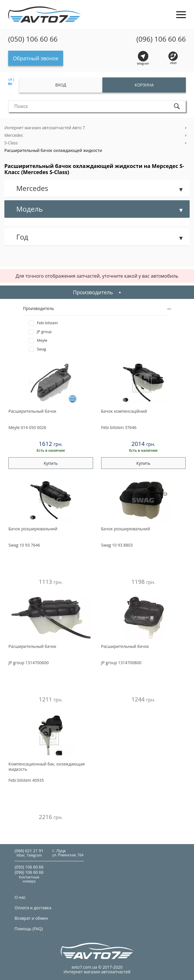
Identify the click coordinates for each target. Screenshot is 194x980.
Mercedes (14, 135)
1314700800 (121, 663)
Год (22, 237)
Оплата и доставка (33, 908)
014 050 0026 (27, 427)
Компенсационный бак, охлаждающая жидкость (47, 767)
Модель (30, 209)
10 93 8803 (117, 545)
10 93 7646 (24, 545)
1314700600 (29, 663)
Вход (61, 85)
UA (10, 79)
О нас (20, 897)
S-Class (11, 143)
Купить (51, 463)
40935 (26, 780)
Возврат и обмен (31, 918)
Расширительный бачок (32, 411)
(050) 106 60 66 (33, 39)
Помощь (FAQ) (29, 929)
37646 (119, 427)
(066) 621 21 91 (29, 851)
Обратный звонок (36, 58)
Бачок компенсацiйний (124, 411)
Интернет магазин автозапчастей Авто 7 (45, 128)
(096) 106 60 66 (161, 39)
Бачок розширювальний (33, 529)
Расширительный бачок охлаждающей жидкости (53, 150)
